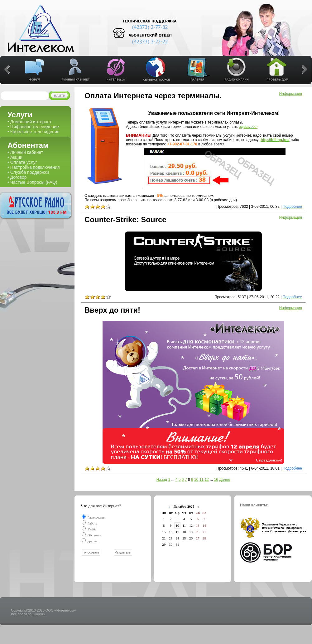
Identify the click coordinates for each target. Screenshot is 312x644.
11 (202, 480)
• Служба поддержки (28, 172)
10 (196, 480)
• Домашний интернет (29, 122)
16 (216, 480)
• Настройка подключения (34, 167)
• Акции (15, 157)
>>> (249, 127)
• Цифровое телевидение (33, 127)
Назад (162, 480)
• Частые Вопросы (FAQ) (32, 182)
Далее (225, 480)
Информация (291, 94)
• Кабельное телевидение (34, 132)
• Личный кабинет (25, 152)
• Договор (17, 177)
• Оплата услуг (22, 162)
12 (206, 480)
